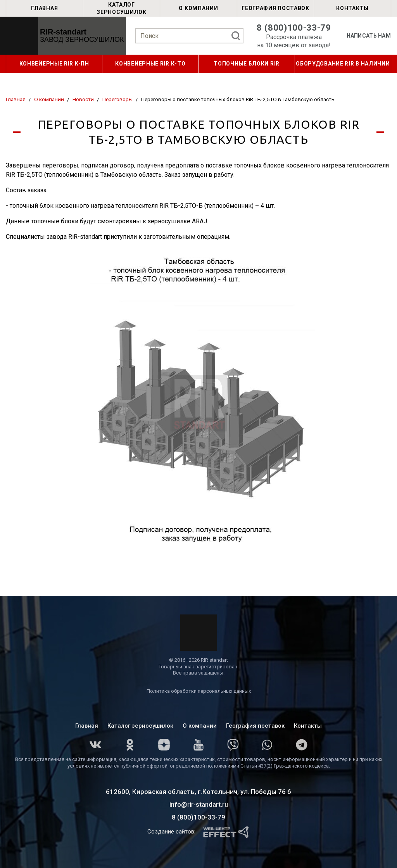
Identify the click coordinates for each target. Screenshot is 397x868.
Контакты (352, 8)
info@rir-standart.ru (199, 804)
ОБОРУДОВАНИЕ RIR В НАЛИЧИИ (343, 64)
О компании (198, 8)
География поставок (275, 8)
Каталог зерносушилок (121, 8)
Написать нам (369, 36)
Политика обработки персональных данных (199, 691)
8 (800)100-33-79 (294, 28)
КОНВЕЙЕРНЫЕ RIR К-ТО (150, 64)
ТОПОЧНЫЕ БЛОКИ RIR (247, 64)
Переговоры (117, 99)
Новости (83, 99)
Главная (44, 8)
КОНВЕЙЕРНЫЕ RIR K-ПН (54, 64)
